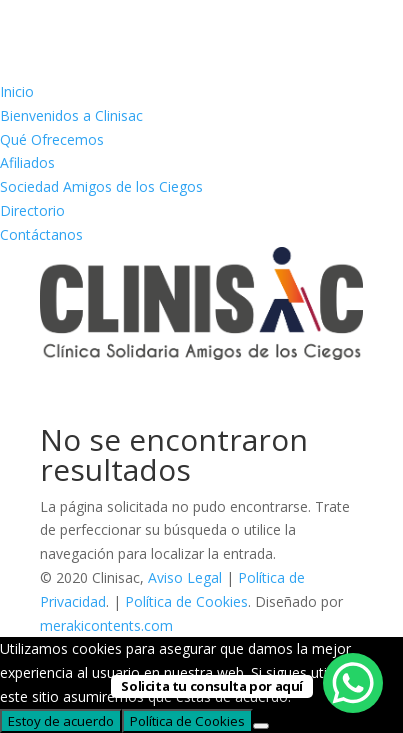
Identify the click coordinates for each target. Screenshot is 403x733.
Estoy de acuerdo (61, 721)
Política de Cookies (186, 601)
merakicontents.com (106, 625)
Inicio (17, 91)
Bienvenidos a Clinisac (71, 115)
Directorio (32, 210)
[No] (261, 726)
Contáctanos (41, 234)
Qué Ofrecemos (52, 139)
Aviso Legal (185, 577)
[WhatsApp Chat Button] (353, 683)
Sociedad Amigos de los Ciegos (101, 186)
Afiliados (27, 162)
